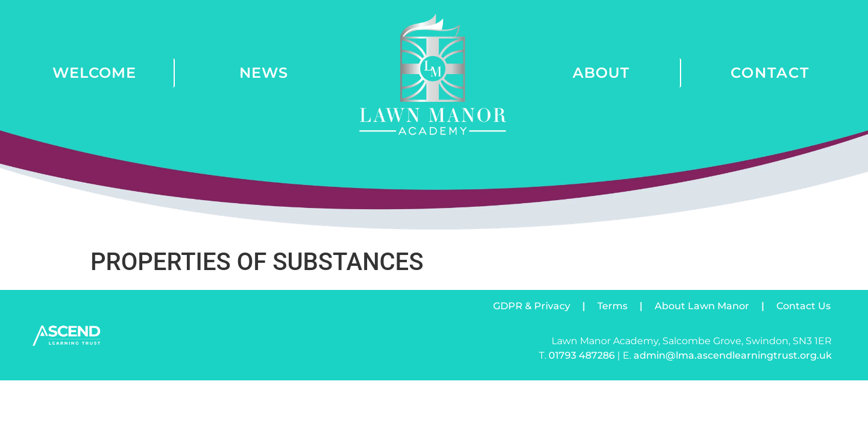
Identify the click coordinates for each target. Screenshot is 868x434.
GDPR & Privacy (532, 306)
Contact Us (804, 306)
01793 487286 (582, 355)
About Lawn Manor (702, 306)
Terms (612, 306)
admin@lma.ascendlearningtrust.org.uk (733, 355)
